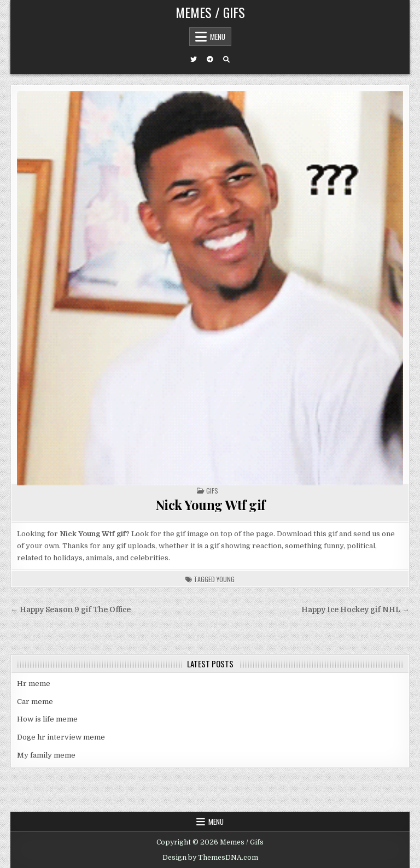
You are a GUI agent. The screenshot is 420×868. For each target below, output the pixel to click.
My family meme (46, 755)
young (226, 579)
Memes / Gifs (210, 12)
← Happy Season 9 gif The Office (71, 610)
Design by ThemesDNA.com (210, 858)
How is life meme (47, 719)
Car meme (35, 702)
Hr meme (34, 684)
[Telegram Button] (210, 60)
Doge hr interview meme (61, 737)
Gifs (212, 491)
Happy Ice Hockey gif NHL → (355, 610)
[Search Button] (226, 60)
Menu (218, 37)
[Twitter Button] (194, 60)
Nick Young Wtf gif (210, 505)
